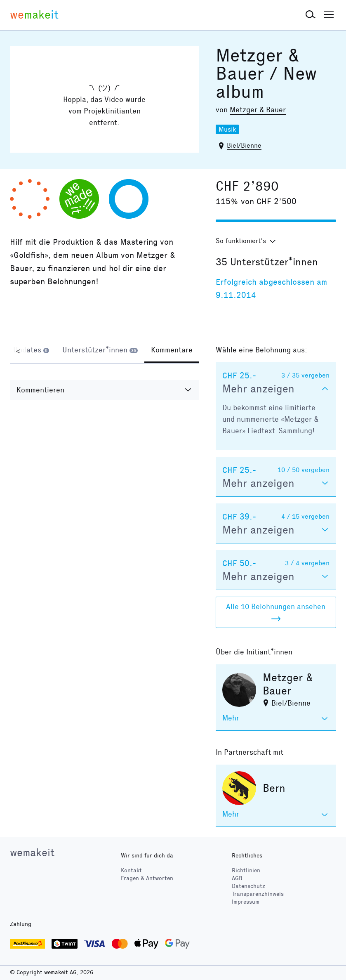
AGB (237, 878)
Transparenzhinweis (258, 894)
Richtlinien (246, 870)
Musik (227, 129)
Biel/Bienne (244, 145)
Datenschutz (248, 886)
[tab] (31, 351)
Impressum (246, 902)
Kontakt (131, 870)
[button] (311, 15)
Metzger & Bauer (258, 110)
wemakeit (32, 852)
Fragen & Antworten (147, 878)
